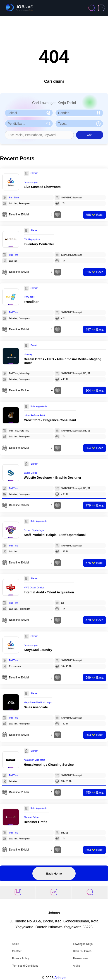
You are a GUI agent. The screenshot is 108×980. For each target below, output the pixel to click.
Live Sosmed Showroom (42, 187)
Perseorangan (31, 182)
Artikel (77, 966)
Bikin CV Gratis (82, 951)
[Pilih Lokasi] (29, 113)
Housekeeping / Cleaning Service (49, 765)
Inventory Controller (39, 244)
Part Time (14, 198)
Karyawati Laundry (38, 650)
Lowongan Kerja (83, 944)
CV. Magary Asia (32, 240)
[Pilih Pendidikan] (29, 124)
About (16, 944)
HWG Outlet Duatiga (34, 588)
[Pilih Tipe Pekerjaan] (79, 124)
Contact (17, 951)
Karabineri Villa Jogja (34, 760)
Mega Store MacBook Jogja (38, 703)
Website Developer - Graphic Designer (53, 478)
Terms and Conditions (25, 966)
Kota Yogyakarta (39, 406)
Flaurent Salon (31, 817)
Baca (95, 215)
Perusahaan (80, 958)
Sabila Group (30, 473)
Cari (90, 135)
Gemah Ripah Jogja (34, 530)
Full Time (14, 255)
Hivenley (28, 355)
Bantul (34, 345)
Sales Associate (36, 707)
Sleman (34, 173)
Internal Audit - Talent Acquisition (49, 592)
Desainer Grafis (36, 822)
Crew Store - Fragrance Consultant (50, 420)
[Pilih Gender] (79, 113)
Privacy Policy (20, 958)
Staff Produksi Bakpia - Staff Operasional (55, 535)
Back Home (54, 874)
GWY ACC (29, 297)
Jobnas (60, 978)
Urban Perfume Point (34, 416)
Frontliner (31, 302)
